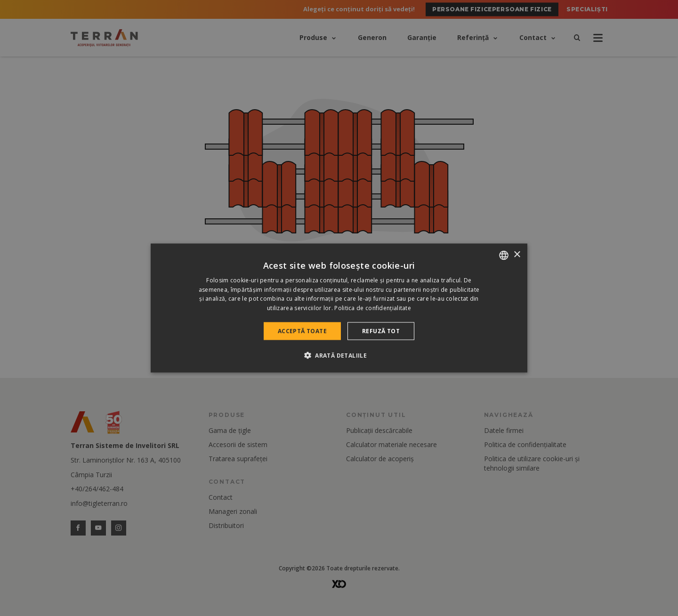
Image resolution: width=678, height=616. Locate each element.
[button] (339, 355)
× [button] (517, 255)
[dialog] (339, 308)
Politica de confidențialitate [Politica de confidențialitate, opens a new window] (373, 308)
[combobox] (504, 255)
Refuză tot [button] (381, 331)
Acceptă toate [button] (302, 331)
